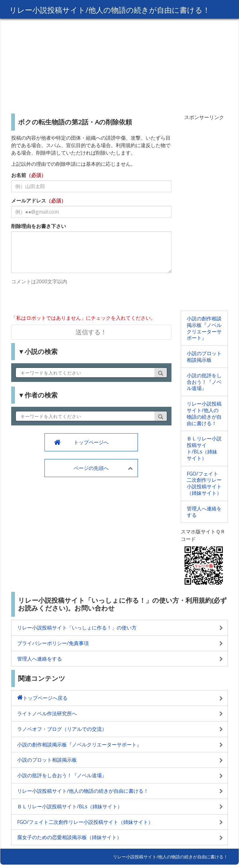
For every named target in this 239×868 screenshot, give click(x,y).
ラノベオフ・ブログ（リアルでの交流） (62, 729)
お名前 (19, 175)
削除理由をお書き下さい (39, 226)
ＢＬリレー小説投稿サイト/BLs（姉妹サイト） (204, 448)
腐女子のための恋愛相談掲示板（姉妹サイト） (69, 837)
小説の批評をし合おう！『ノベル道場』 (204, 382)
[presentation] (59, 300)
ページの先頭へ (91, 468)
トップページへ (91, 442)
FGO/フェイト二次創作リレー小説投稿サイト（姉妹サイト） (204, 483)
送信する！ (91, 332)
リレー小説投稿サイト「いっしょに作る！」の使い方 (77, 628)
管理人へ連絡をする (204, 512)
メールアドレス (29, 201)
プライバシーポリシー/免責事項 (53, 643)
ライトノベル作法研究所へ (47, 713)
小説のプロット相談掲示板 (204, 357)
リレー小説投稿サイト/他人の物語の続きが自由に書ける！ (110, 10)
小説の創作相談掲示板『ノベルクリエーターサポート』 (204, 328)
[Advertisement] (119, 64)
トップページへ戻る (45, 698)
